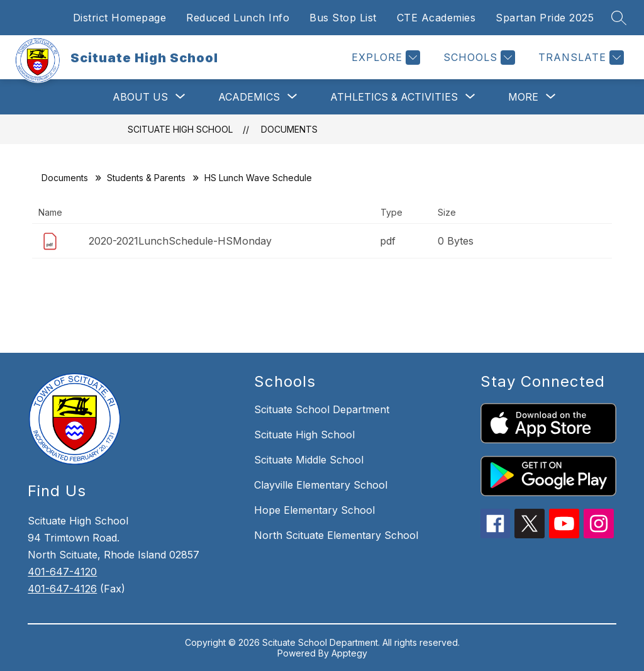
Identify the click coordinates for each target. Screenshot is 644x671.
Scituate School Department (322, 409)
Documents (289, 129)
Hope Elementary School (314, 510)
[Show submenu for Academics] (249, 97)
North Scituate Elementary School (336, 535)
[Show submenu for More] (523, 97)
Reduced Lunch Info (238, 18)
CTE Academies (436, 18)
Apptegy (349, 653)
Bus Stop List (343, 18)
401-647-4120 (62, 572)
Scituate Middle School (309, 460)
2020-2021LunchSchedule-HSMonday (180, 241)
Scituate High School (180, 129)
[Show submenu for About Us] (140, 97)
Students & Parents (146, 178)
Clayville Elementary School (321, 485)
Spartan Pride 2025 (545, 18)
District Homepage (120, 18)
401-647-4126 (62, 589)
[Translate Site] (580, 58)
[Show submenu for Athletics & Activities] (394, 97)
